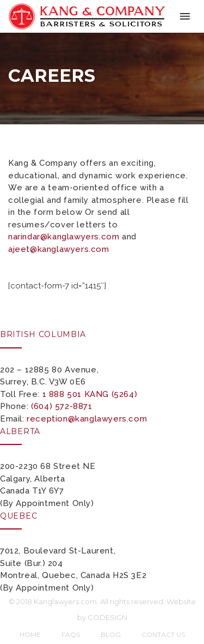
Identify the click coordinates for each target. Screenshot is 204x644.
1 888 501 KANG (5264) (90, 394)
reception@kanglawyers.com (87, 419)
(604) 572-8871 (61, 406)
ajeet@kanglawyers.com (59, 249)
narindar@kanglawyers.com (64, 237)
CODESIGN (107, 617)
